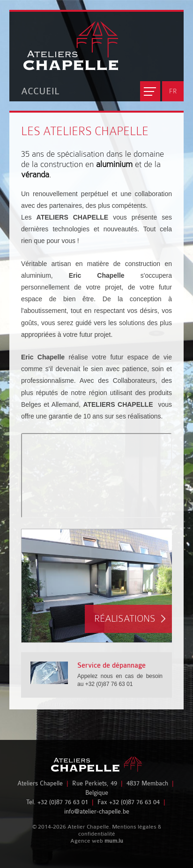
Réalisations (125, 619)
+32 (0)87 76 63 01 (63, 802)
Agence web (87, 841)
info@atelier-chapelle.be (97, 811)
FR (173, 91)
